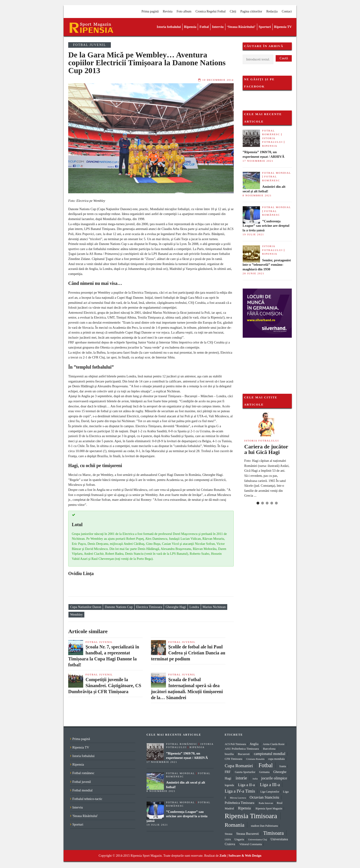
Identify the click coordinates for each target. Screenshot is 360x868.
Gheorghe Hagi (176, 607)
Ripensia (190, 27)
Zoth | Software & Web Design (240, 856)
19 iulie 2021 (253, 234)
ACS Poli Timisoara (235, 744)
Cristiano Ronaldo (255, 759)
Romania (235, 825)
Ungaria (239, 839)
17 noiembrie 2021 (258, 161)
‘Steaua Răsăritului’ (241, 27)
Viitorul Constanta (251, 844)
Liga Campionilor (270, 792)
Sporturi (265, 27)
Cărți (233, 11)
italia (255, 779)
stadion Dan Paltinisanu (264, 826)
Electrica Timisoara (149, 607)
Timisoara (273, 833)
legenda (229, 785)
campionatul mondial (270, 754)
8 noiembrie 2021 (257, 195)
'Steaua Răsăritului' (85, 816)
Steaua (229, 834)
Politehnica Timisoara (239, 803)
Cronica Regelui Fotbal (211, 11)
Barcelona (269, 749)
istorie (241, 778)
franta (283, 766)
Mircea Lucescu (238, 798)
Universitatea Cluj (257, 839)
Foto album (184, 11)
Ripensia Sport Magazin (269, 808)
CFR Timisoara (233, 759)
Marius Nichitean (214, 607)
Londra (194, 607)
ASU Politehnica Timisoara (242, 749)
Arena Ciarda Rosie (274, 744)
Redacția (272, 11)
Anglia (254, 744)
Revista (168, 11)
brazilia (229, 754)
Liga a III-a (270, 785)
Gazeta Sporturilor (245, 772)
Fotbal (204, 27)
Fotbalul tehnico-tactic (87, 799)
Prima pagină (150, 11)
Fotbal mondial (277, 173)
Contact (287, 11)
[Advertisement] (266, 361)
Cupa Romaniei (239, 766)
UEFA (228, 840)
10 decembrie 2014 (218, 80)
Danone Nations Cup (119, 607)
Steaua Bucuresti (248, 834)
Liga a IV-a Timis (240, 791)
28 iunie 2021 (254, 273)
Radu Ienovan (266, 803)
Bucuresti (244, 754)
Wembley (76, 614)
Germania (264, 772)
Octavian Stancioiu (264, 797)
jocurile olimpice (274, 778)
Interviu (218, 27)
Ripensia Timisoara (251, 816)
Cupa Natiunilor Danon (86, 607)
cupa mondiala (276, 759)
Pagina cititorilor (251, 11)
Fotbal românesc (83, 773)
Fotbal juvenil (90, 45)
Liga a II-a (246, 785)
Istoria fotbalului (169, 27)
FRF (228, 772)
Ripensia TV (283, 27)
